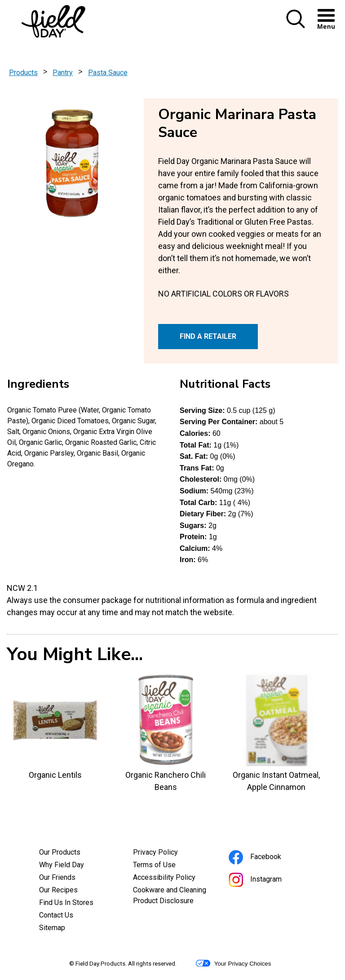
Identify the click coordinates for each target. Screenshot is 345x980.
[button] (296, 26)
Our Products (60, 852)
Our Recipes (58, 890)
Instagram (267, 880)
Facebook (267, 858)
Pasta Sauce (108, 73)
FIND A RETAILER (208, 336)
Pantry (63, 73)
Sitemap (52, 928)
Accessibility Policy (173, 878)
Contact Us (56, 915)
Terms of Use (166, 866)
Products (23, 73)
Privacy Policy (168, 853)
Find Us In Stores (66, 902)
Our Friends (57, 877)
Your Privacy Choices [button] (233, 963)
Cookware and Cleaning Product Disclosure (173, 896)
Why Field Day (62, 865)
